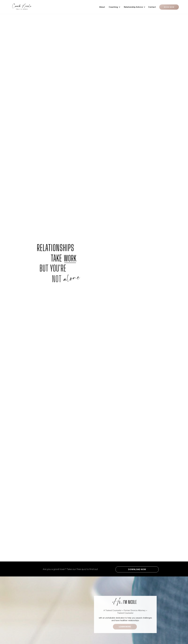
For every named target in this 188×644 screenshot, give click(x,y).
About (102, 7)
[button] (114, 7)
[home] (22, 7)
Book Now (169, 7)
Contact (152, 7)
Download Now (137, 569)
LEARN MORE (125, 627)
